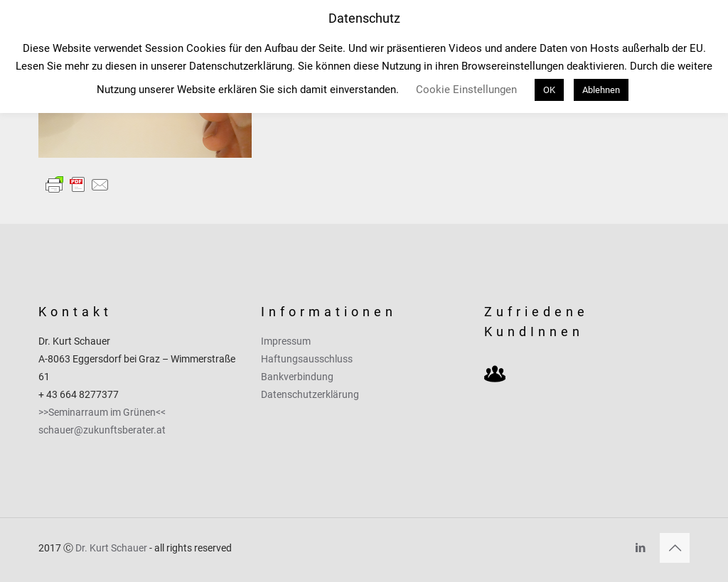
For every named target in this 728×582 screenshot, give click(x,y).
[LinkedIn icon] (640, 548)
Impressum (286, 341)
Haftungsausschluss (307, 359)
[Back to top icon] (675, 548)
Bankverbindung (297, 377)
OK (549, 90)
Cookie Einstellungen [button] (466, 90)
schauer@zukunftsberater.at (102, 430)
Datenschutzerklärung (310, 394)
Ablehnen (601, 90)
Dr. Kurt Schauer (111, 548)
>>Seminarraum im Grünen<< (102, 412)
